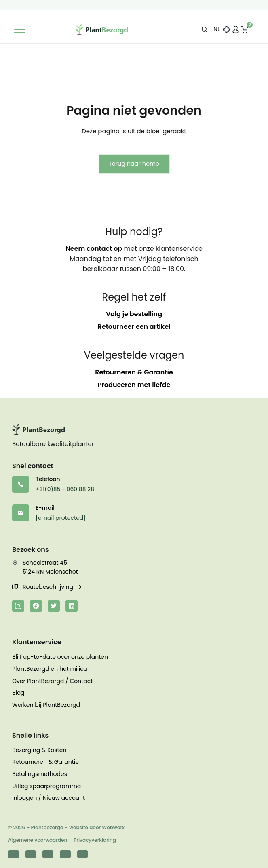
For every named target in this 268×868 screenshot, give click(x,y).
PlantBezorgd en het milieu (50, 669)
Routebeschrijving (43, 587)
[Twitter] (54, 606)
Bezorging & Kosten (39, 750)
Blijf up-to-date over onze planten (60, 657)
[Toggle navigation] (19, 30)
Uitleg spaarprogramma (46, 786)
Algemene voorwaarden (38, 840)
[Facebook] (36, 606)
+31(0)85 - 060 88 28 (65, 489)
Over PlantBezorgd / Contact (52, 681)
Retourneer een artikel (134, 327)
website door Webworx (97, 827)
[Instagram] (18, 606)
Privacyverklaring (95, 840)
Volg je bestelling (134, 314)
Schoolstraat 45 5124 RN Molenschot (45, 567)
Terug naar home (134, 164)
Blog (18, 693)
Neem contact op (94, 249)
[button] (205, 29)
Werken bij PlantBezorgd (46, 705)
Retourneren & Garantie (134, 372)
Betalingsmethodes (40, 774)
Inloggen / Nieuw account (49, 798)
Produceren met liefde (134, 385)
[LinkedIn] (72, 606)
